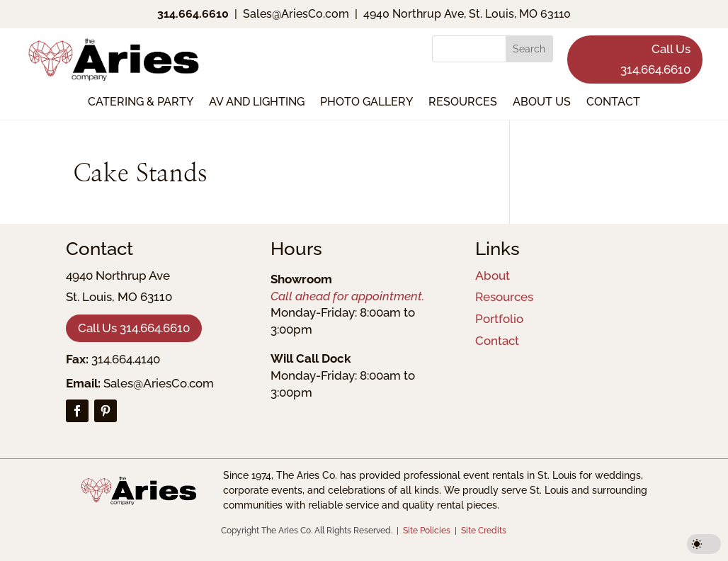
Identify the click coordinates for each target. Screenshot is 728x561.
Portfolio (499, 319)
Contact (613, 103)
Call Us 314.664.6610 (655, 59)
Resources (463, 103)
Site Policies (427, 531)
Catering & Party (141, 103)
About (493, 276)
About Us (542, 103)
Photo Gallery (366, 103)
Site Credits (484, 531)
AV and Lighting (257, 103)
